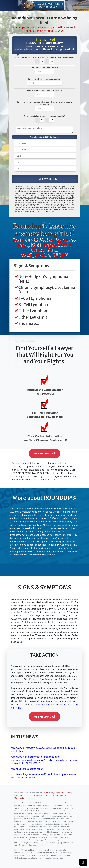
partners (54, 190)
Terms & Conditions (63, 793)
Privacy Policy (20, 190)
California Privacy (51, 795)
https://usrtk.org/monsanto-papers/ (28, 769)
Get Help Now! (44, 453)
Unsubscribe (19, 798)
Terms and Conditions (63, 188)
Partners (63, 795)
